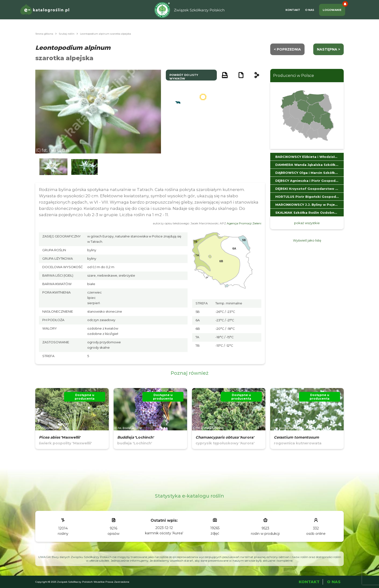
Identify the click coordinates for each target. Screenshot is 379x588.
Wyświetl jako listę (307, 240)
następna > (328, 49)
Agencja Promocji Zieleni (244, 223)
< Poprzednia (287, 49)
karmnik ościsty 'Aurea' (164, 533)
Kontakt (293, 10)
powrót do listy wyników (184, 77)
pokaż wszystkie (307, 223)
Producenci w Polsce (294, 76)
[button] (53, 167)
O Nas (310, 10)
